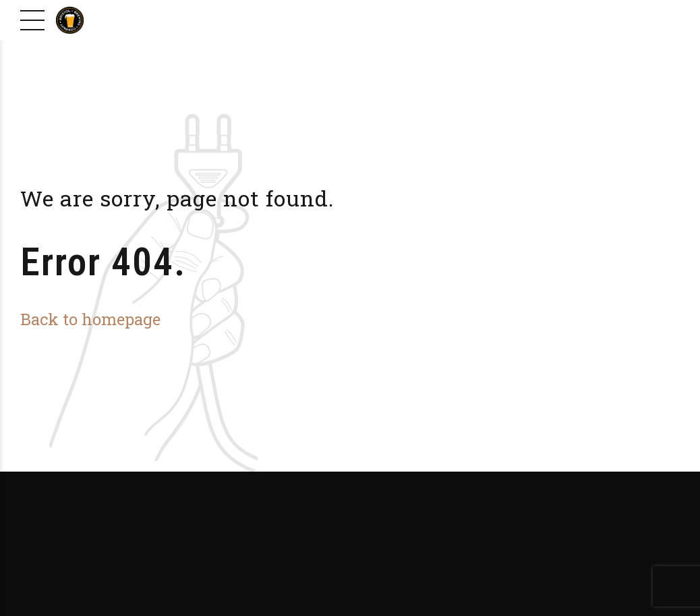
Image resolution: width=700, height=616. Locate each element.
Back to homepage (90, 319)
